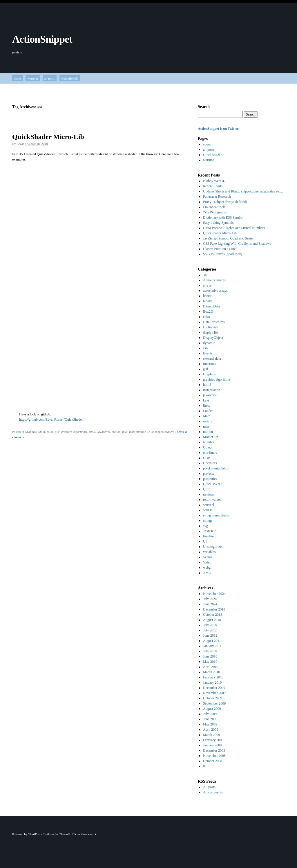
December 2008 (214, 750)
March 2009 (211, 735)
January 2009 (212, 745)
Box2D (208, 311)
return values (212, 500)
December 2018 (214, 609)
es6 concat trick (214, 207)
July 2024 (210, 599)
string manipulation (217, 515)
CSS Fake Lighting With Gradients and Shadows (237, 244)
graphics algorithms (74, 432)
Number (209, 442)
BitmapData (211, 306)
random (208, 494)
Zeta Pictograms (214, 212)
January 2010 (212, 682)
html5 (92, 432)
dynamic (209, 343)
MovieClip (211, 437)
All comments (213, 792)
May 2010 (210, 662)
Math (42, 432)
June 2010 (210, 656)
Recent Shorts (213, 186)
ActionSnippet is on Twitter (218, 129)
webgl (207, 568)
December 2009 (214, 688)
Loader (208, 411)
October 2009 (213, 698)
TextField (210, 531)
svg (205, 526)
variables (209, 552)
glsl (57, 432)
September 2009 (214, 703)
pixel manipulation (134, 432)
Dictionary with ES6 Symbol (223, 217)
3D (205, 275)
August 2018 (212, 620)
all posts (50, 78)
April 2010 (211, 667)
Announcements (214, 280)
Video (207, 562)
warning (32, 78)
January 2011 (212, 646)
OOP (207, 458)
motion (116, 432)
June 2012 (210, 635)
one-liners (210, 453)
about (17, 78)
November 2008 (214, 756)
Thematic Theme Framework (78, 834)
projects (209, 473)
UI (205, 541)
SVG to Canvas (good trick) (223, 254)
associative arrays (215, 291)
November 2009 (214, 693)
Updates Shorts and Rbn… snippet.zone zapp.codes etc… (243, 191)
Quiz (206, 489)
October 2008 (213, 761)
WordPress (35, 834)
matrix (208, 421)
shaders (169, 432)
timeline (209, 536)
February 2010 (213, 677)
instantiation (212, 390)
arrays (207, 285)
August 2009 (212, 709)
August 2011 (212, 641)
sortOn (208, 510)
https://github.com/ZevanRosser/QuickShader (51, 419)
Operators (210, 463)
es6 (205, 348)
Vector (208, 557)
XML (207, 573)
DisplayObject (213, 338)
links (206, 406)
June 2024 (210, 604)
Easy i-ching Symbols (218, 223)
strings (208, 521)
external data (212, 359)
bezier (207, 296)
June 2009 (210, 719)
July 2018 (210, 625)
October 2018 (213, 615)
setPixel (209, 505)
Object (208, 447)
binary (208, 301)
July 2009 (210, 714)
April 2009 (211, 730)
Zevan (21, 144)
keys (206, 400)
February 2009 (213, 740)
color (50, 432)
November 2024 (214, 594)
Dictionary (210, 327)
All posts (209, 787)
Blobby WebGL (214, 181)
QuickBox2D (70, 78)
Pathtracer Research (217, 197)
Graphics (31, 432)
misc (206, 426)
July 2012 (210, 630)
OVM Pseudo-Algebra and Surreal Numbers (234, 228)
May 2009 (210, 724)
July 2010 (210, 651)
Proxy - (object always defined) (225, 202)
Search (204, 107)
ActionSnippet (42, 39)
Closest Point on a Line (219, 249)
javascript (104, 432)
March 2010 (211, 672)
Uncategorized (213, 547)
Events (208, 353)
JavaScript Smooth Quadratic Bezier (228, 238)
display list (211, 332)
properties (210, 479)
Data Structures (214, 322)
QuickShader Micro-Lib (48, 137)
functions (210, 364)
